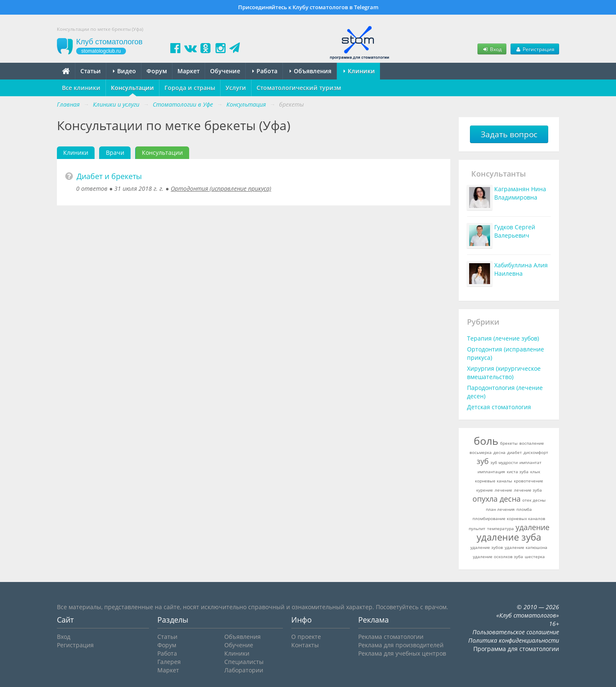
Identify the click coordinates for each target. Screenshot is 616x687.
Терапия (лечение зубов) (503, 338)
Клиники (359, 71)
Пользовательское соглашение (516, 632)
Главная (68, 104)
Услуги (236, 88)
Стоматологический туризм (299, 88)
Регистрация (535, 49)
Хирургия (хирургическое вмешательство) (504, 373)
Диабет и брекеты (109, 176)
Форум (157, 71)
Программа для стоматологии (516, 649)
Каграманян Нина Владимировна (520, 193)
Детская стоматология (499, 407)
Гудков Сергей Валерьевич (515, 231)
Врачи (115, 153)
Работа (265, 71)
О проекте (306, 637)
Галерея (169, 662)
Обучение (225, 71)
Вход (492, 49)
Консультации (132, 88)
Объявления (311, 71)
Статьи (91, 71)
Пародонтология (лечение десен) (505, 392)
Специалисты (244, 662)
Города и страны (190, 88)
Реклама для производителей (401, 645)
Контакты (305, 645)
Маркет (189, 71)
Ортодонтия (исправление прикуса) (221, 188)
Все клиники (81, 88)
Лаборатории (244, 670)
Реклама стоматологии (391, 637)
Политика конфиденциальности (514, 640)
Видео (124, 71)
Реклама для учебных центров (402, 653)
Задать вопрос (509, 134)
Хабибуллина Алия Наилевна (521, 269)
